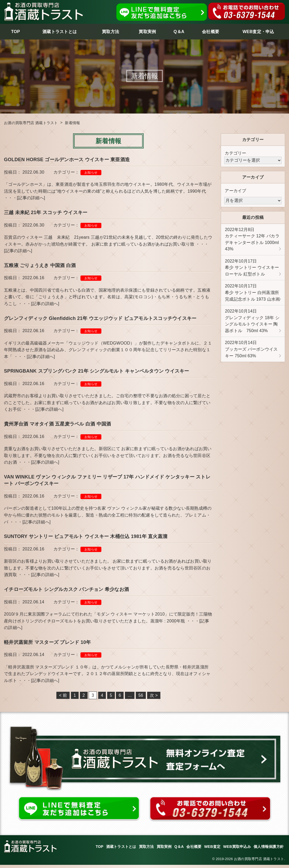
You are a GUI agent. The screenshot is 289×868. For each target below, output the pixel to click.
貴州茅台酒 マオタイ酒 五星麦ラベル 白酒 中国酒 (57, 426)
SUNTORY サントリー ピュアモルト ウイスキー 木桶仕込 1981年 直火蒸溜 (88, 539)
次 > (154, 698)
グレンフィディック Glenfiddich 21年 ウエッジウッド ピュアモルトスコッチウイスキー (100, 319)
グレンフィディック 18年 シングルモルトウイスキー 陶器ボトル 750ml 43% (252, 324)
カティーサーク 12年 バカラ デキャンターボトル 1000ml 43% (252, 240)
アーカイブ (235, 191)
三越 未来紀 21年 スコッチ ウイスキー (46, 213)
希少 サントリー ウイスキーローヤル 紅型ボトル (252, 269)
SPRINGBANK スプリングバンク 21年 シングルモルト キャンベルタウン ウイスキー (97, 372)
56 (141, 698)
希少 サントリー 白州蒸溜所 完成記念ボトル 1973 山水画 (252, 295)
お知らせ (91, 173)
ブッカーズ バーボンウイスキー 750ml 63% (251, 354)
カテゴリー (235, 153)
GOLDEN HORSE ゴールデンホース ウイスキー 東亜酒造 (67, 160)
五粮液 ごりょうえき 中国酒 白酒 (40, 266)
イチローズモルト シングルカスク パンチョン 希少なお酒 (66, 592)
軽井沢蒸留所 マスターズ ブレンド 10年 (47, 645)
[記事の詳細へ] (31, 198)
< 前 (63, 698)
